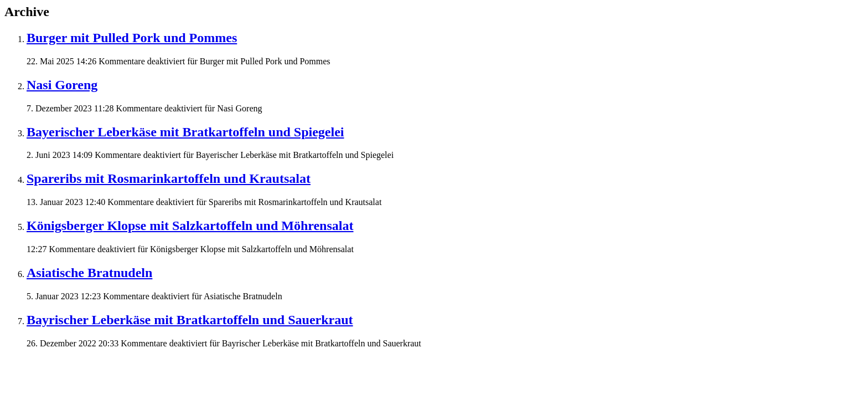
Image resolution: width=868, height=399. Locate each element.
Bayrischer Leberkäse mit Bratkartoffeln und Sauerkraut (190, 320)
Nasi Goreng (62, 85)
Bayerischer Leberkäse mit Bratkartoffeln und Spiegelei (185, 132)
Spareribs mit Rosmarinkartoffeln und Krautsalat (169, 178)
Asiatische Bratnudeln (89, 273)
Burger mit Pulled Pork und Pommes (132, 38)
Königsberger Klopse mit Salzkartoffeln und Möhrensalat (190, 226)
